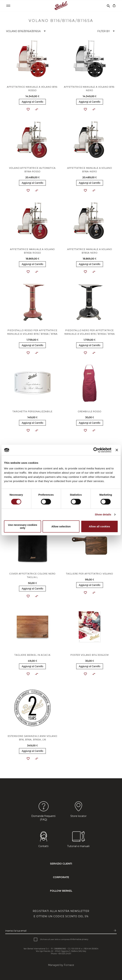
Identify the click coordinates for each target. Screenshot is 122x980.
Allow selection (61, 526)
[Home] (61, 6)
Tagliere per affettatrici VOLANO (90, 574)
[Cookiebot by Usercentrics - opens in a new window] (96, 450)
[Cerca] (108, 6)
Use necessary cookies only (23, 526)
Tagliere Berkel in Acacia (32, 655)
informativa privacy (80, 939)
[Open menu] (8, 6)
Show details (103, 514)
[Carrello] (114, 6)
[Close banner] (117, 450)
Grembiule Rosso (90, 411)
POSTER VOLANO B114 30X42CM (90, 655)
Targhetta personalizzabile (32, 411)
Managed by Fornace (61, 965)
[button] (26, 31)
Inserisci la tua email (16, 931)
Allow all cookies (99, 526)
